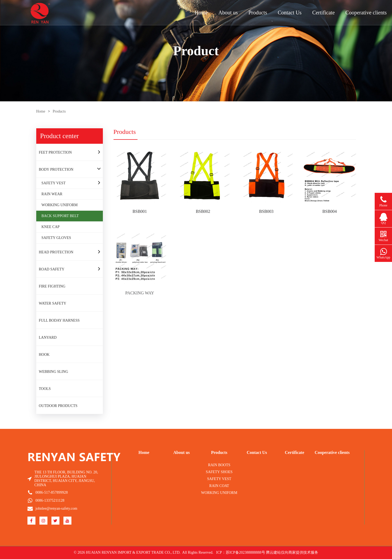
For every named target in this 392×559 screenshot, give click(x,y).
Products (258, 13)
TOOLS (45, 389)
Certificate (324, 13)
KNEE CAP (51, 227)
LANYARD (48, 338)
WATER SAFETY (53, 303)
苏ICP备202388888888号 (245, 552)
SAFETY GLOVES (56, 238)
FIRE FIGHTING (52, 286)
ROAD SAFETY (52, 269)
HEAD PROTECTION (56, 252)
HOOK (44, 355)
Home (201, 13)
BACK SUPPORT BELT (60, 216)
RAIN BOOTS (219, 465)
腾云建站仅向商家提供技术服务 (292, 552)
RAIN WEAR (52, 194)
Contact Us (290, 13)
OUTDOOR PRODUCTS (58, 406)
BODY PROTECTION (56, 169)
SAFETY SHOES (219, 472)
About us (228, 13)
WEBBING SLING (54, 372)
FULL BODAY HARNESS (59, 320)
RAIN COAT (219, 486)
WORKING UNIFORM (60, 205)
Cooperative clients (366, 13)
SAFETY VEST (54, 183)
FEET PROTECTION (55, 152)
